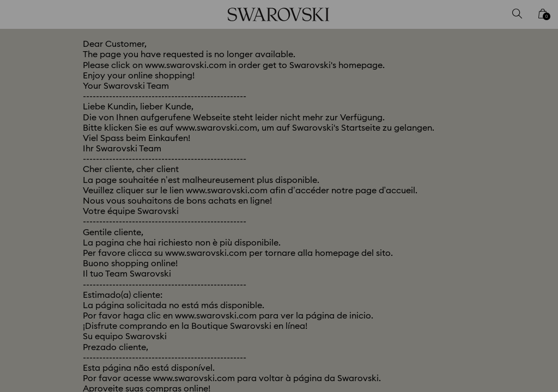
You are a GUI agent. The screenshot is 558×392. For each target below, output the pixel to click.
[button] (458, 133)
